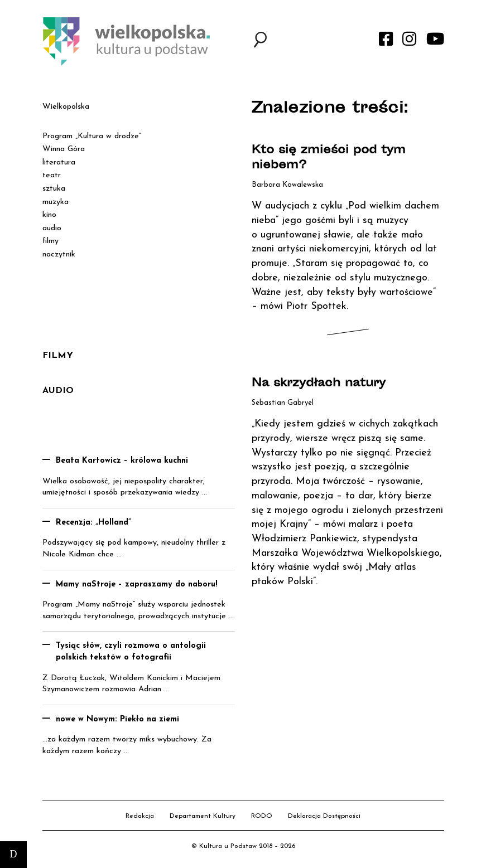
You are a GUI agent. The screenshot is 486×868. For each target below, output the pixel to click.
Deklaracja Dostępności (324, 816)
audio (52, 228)
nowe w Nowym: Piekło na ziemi (117, 719)
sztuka (54, 189)
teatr (52, 175)
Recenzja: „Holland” (93, 523)
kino (49, 215)
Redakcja (140, 816)
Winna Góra (64, 149)
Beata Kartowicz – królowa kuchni (122, 461)
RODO (262, 816)
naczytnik (59, 254)
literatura (59, 163)
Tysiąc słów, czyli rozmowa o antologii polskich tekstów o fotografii (131, 652)
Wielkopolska (66, 107)
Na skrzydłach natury (319, 384)
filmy (50, 241)
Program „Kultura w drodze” (92, 136)
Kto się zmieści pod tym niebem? (329, 158)
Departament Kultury (203, 816)
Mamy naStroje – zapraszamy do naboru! (137, 585)
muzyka (56, 202)
